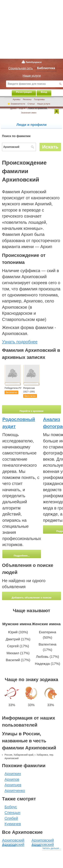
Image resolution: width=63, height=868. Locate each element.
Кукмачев (13, 824)
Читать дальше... (52, 848)
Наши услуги (44, 104)
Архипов (12, 779)
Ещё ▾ (22, 108)
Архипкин (13, 774)
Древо (13, 108)
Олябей (11, 818)
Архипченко (15, 791)
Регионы (27, 99)
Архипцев (13, 785)
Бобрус (11, 807)
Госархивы (39, 99)
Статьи (31, 104)
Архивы (17, 99)
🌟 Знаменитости (16, 104)
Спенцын (12, 813)
